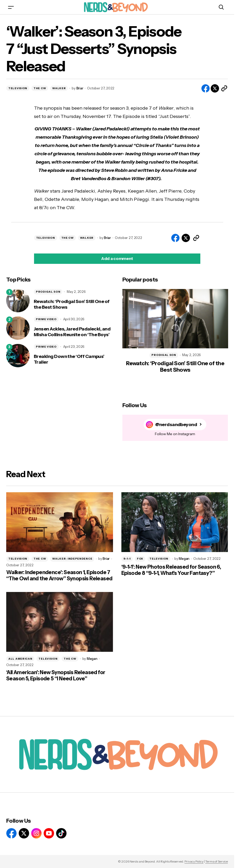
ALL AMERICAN (20, 659)
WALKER (59, 88)
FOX (140, 559)
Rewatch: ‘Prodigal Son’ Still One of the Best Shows (72, 304)
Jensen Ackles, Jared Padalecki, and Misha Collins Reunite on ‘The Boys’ (72, 332)
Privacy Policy (194, 861)
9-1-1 (127, 559)
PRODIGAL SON (48, 292)
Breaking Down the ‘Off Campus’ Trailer (69, 359)
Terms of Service (217, 861)
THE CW (40, 88)
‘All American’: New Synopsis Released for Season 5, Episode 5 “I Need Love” (56, 675)
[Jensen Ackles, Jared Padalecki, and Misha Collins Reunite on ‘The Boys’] (18, 328)
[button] (11, 7)
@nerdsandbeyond (176, 425)
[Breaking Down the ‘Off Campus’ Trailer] (18, 356)
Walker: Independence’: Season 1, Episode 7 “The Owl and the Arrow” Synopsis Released (59, 575)
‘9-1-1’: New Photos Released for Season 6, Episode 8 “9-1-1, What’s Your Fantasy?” (171, 570)
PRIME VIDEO (46, 319)
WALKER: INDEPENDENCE (72, 559)
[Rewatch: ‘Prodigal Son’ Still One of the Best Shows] (18, 301)
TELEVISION (18, 88)
